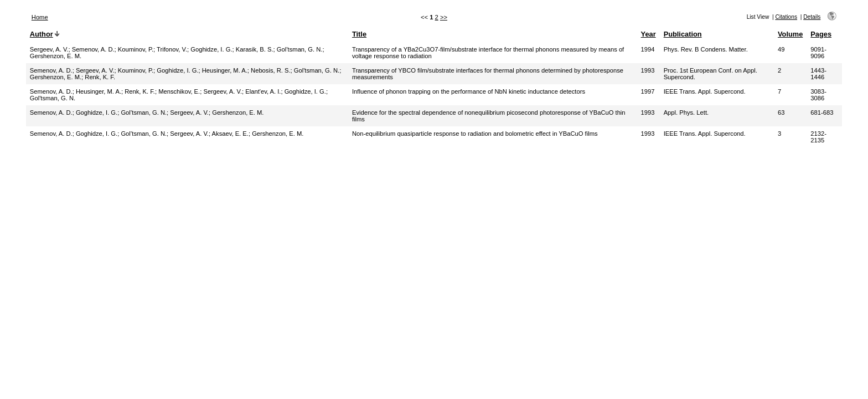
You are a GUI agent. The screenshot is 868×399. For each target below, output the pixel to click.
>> (444, 17)
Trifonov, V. (172, 49)
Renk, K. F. (100, 77)
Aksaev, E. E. (230, 134)
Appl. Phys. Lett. (686, 112)
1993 (648, 70)
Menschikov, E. (179, 91)
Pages (821, 34)
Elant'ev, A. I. (263, 91)
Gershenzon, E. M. (56, 56)
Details (812, 17)
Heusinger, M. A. (225, 70)
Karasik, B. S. (255, 49)
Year (649, 34)
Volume (790, 34)
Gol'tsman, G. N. (317, 70)
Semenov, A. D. (93, 49)
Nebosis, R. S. (271, 70)
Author (42, 34)
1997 (648, 91)
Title (359, 34)
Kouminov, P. (136, 49)
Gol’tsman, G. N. (300, 49)
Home (40, 17)
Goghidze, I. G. (211, 49)
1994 (648, 49)
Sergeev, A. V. (49, 49)
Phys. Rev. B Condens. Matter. (706, 49)
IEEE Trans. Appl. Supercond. (705, 91)
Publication (683, 34)
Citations (786, 17)
